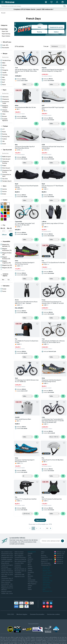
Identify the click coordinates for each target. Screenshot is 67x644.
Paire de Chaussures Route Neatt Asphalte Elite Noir (27, 187)
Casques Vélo (47, 588)
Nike (29, 574)
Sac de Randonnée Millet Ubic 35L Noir (25, 107)
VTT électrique (47, 572)
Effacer (4, 235)
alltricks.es (59, 556)
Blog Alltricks (5, 563)
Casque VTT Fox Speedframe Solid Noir (26, 499)
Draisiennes (46, 577)
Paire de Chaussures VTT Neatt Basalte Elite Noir (53, 187)
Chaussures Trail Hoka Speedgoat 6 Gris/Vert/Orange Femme (51, 381)
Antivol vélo (46, 579)
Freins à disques (47, 576)
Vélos (39, 27)
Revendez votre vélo (21, 571)
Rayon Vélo (5, 31)
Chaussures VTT (46, 565)
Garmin (30, 567)
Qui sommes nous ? (7, 552)
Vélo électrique (46, 563)
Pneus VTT (44, 557)
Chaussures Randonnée (48, 559)
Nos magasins (19, 556)
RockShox (31, 572)
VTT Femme (46, 586)
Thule (30, 557)
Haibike (30, 569)
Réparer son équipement (9, 586)
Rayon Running (6, 34)
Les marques (32, 552)
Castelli (30, 553)
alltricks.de (59, 557)
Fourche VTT (47, 574)
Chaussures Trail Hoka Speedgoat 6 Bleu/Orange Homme (25, 461)
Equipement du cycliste (56, 27)
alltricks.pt (59, 561)
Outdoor (56, 32)
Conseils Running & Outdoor (23, 557)
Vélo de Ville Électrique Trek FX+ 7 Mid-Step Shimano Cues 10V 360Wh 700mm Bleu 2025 (27, 71)
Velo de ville (46, 567)
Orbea (30, 589)
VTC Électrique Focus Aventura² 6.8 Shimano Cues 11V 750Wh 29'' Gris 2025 (53, 303)
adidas (30, 586)
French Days (4, 29)
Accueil (3, 13)
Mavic (30, 565)
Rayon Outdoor (6, 36)
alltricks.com (59, 554)
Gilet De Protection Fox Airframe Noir (52, 499)
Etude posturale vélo (21, 569)
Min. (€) (3, 228)
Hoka (29, 578)
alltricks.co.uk (60, 552)
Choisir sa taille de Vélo (22, 559)
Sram (29, 563)
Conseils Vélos (19, 563)
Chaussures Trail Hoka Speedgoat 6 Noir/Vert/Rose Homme (25, 263)
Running (39, 32)
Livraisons (18, 565)
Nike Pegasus (32, 584)
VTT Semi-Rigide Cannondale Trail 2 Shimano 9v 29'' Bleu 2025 (25, 224)
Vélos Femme (47, 582)
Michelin (30, 576)
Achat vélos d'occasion (8, 573)
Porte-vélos (46, 569)
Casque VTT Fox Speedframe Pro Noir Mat (53, 263)
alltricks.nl (59, 563)
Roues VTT (44, 561)
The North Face (33, 582)
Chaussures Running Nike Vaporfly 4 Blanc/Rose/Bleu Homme (25, 147)
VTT (42, 554)
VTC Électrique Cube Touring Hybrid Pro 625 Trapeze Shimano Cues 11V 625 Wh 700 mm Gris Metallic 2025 (53, 421)
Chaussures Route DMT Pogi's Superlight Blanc (53, 108)
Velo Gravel (46, 584)
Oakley (30, 570)
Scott (29, 587)
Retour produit (19, 554)
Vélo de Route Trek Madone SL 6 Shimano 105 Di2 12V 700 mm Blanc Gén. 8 (53, 342)
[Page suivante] (51, 528)
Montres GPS (46, 570)
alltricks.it (58, 559)
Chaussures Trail (47, 581)
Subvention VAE (19, 575)
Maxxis (30, 561)
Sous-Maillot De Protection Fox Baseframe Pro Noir (27, 342)
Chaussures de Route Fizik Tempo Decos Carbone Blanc (53, 147)
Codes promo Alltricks (8, 580)
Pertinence (58, 46)
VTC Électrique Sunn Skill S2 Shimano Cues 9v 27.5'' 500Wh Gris (27, 381)
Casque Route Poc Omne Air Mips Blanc (53, 460)
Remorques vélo (47, 591)
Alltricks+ (4, 590)
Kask (29, 555)
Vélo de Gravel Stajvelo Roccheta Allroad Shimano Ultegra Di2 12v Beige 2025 (53, 70)
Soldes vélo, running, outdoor (10, 593)
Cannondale (32, 580)
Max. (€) (9, 228)
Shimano (30, 559)
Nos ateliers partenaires (22, 561)
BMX (44, 589)
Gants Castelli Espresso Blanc (23, 419)
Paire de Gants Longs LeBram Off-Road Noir (53, 224)
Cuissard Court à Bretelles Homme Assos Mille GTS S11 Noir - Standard (26, 303)
